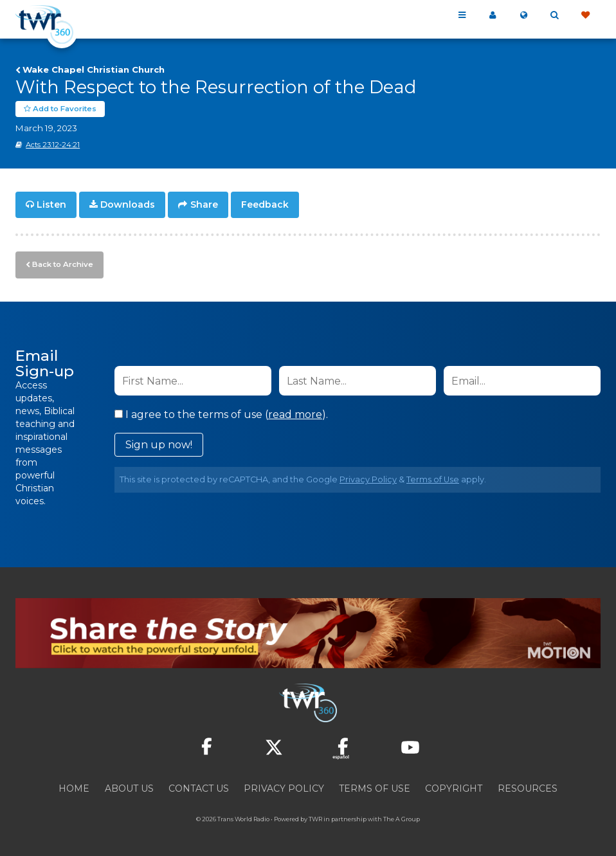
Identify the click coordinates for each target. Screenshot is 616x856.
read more (295, 413)
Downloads (128, 205)
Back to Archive (61, 263)
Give (585, 15)
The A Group (402, 817)
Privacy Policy (368, 478)
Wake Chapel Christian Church (94, 69)
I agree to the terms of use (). (221, 413)
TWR (315, 817)
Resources (528, 787)
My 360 (493, 15)
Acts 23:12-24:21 (53, 145)
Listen (51, 205)
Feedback (265, 205)
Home (74, 787)
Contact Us (199, 787)
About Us (129, 787)
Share (204, 205)
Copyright (454, 787)
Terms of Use (433, 478)
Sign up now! (159, 443)
